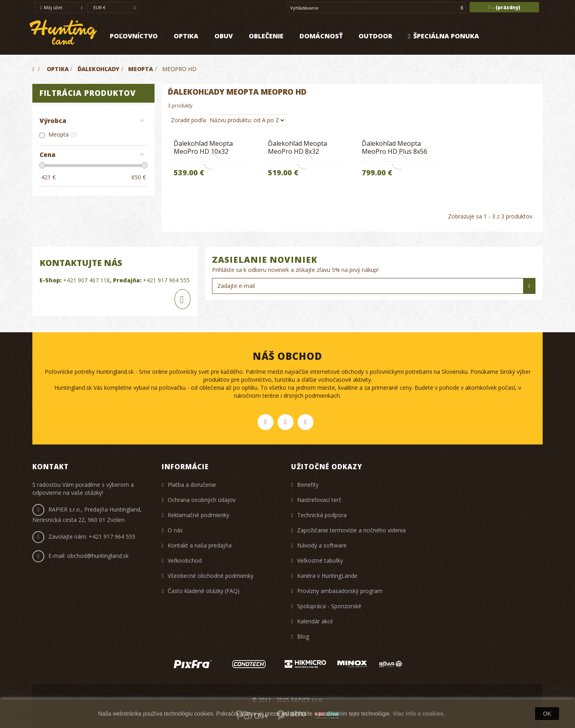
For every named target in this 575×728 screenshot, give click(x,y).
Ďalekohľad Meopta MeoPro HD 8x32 (297, 147)
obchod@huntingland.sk (98, 556)
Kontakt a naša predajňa (200, 545)
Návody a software (322, 545)
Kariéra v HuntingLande (327, 576)
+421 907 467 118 (86, 280)
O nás (175, 530)
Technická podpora (322, 515)
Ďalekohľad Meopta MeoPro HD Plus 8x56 (395, 147)
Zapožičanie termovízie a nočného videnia (351, 530)
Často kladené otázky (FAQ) (204, 591)
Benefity (308, 485)
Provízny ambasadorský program (340, 591)
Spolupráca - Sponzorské (329, 606)
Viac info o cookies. (419, 714)
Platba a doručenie (192, 485)
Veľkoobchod (185, 560)
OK (547, 714)
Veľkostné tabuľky (320, 560)
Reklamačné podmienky (198, 515)
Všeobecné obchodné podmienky (211, 576)
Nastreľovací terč (319, 500)
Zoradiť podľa (188, 120)
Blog (303, 636)
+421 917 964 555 (166, 280)
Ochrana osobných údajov (202, 500)
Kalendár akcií (315, 621)
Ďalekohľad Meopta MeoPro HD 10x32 (203, 147)
